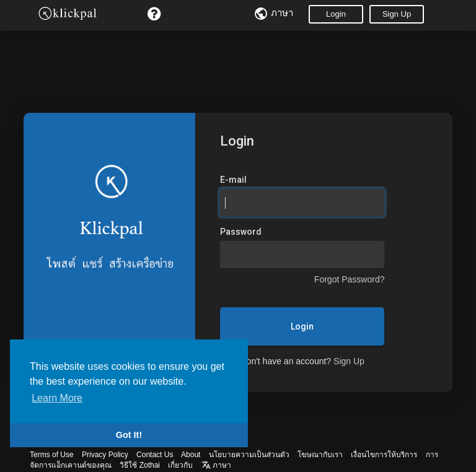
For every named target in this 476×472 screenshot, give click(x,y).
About (191, 455)
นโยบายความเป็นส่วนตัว (249, 455)
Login (336, 14)
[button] (154, 14)
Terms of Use (52, 455)
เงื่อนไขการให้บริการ (384, 455)
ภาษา (273, 13)
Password (241, 232)
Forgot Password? (350, 279)
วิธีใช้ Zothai (140, 465)
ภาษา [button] (216, 465)
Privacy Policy (105, 455)
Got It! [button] (129, 435)
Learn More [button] (57, 398)
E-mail (233, 180)
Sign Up (397, 14)
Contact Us (155, 455)
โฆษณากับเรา (320, 455)
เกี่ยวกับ (180, 465)
